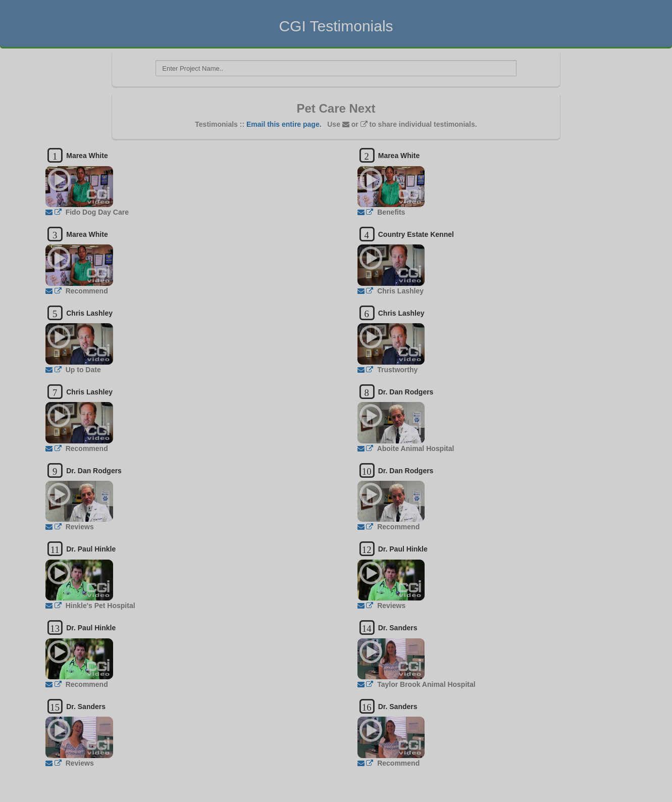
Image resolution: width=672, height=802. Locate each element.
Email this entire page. (284, 124)
